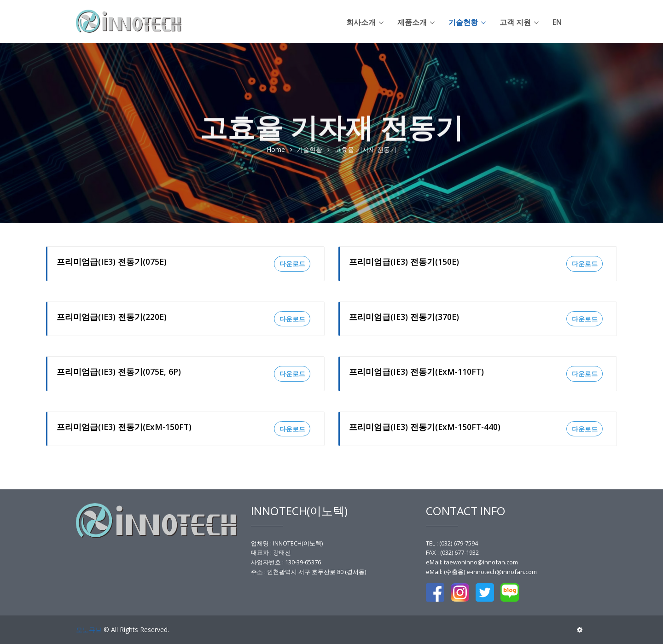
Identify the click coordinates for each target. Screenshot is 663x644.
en (557, 22)
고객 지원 (515, 22)
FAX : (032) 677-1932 (452, 552)
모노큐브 (89, 629)
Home (276, 150)
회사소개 (361, 22)
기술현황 (463, 22)
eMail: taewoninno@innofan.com (472, 562)
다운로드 (292, 264)
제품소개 (412, 22)
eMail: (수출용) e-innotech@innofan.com (481, 572)
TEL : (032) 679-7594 (452, 543)
